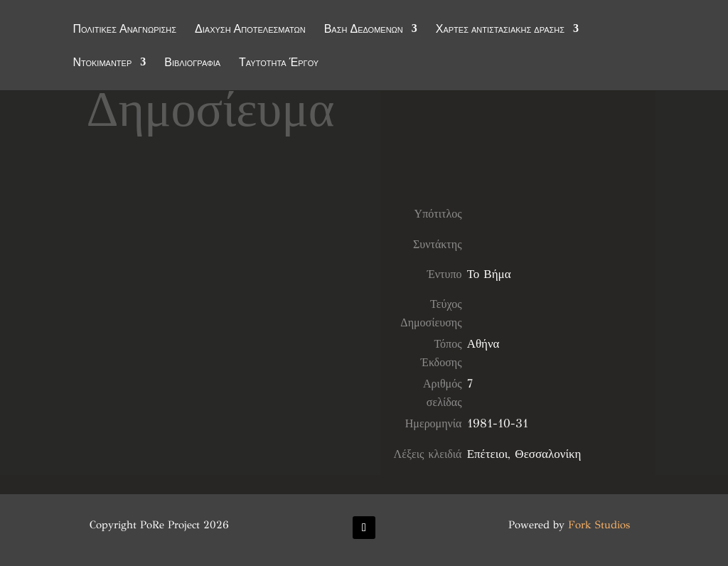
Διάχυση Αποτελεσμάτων (250, 30)
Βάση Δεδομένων (364, 30)
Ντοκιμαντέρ (102, 63)
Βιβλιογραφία (192, 63)
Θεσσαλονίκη (548, 454)
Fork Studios (599, 525)
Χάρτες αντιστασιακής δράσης (500, 30)
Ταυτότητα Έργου (279, 63)
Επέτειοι (488, 454)
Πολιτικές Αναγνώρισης (124, 30)
